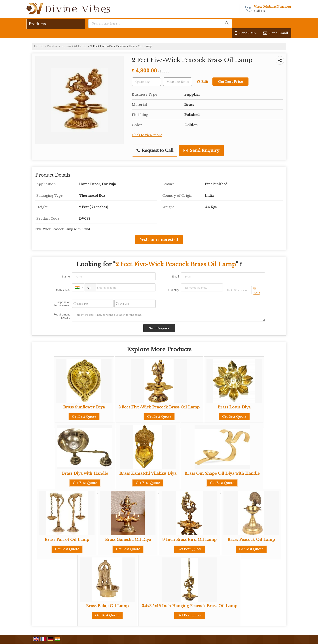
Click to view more (147, 135)
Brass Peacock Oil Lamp (251, 540)
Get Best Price (230, 82)
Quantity (174, 290)
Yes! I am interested (159, 240)
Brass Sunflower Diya (84, 407)
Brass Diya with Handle (85, 473)
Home (39, 46)
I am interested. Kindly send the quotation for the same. (168, 316)
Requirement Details (62, 316)
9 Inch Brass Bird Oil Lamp (189, 540)
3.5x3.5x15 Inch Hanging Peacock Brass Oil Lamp (190, 606)
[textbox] (178, 82)
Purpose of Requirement (62, 304)
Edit (203, 82)
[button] (273, 7)
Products (37, 24)
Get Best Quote (84, 417)
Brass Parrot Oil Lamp (67, 540)
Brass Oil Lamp (75, 46)
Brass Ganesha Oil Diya (128, 540)
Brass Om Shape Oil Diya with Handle (222, 473)
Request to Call (155, 150)
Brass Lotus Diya (234, 407)
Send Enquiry (201, 150)
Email (176, 277)
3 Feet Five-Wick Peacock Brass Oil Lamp (159, 407)
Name (66, 277)
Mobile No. (63, 290)
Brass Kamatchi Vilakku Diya (148, 473)
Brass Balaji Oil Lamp (107, 606)
